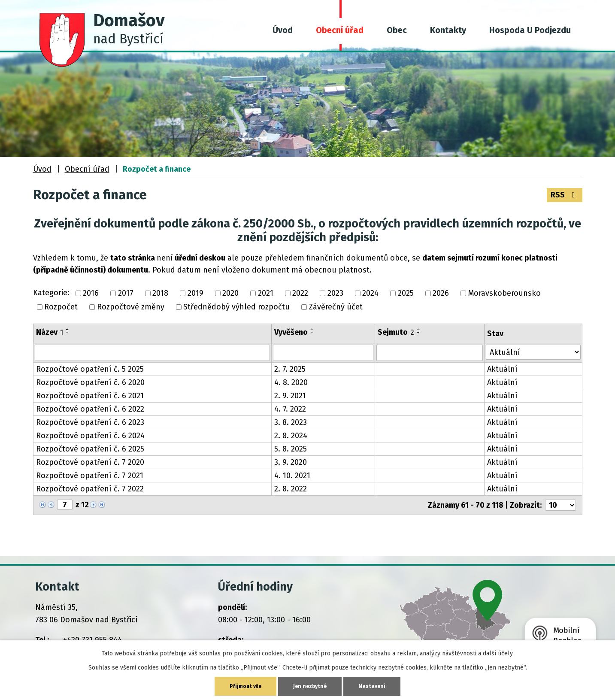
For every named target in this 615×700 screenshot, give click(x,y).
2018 (160, 293)
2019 (195, 293)
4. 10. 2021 (292, 475)
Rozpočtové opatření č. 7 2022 (90, 488)
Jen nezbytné (311, 686)
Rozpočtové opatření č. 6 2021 (90, 395)
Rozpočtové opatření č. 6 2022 (90, 409)
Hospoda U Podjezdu (530, 30)
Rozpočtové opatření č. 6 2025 (90, 448)
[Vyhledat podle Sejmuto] (430, 352)
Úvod (283, 30)
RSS (564, 195)
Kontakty (448, 30)
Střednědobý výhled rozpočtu (236, 306)
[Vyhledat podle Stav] (533, 352)
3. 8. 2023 (291, 422)
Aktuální (502, 369)
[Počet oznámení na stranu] (560, 505)
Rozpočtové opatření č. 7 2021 (90, 475)
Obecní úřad (340, 30)
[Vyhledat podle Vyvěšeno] (323, 352)
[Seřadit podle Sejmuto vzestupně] (419, 328)
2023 (335, 293)
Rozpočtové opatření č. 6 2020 (90, 382)
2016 (91, 293)
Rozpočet (61, 306)
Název (50, 331)
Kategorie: (51, 292)
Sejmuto (396, 331)
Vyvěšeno (291, 331)
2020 (230, 293)
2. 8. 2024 (291, 435)
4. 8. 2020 (291, 382)
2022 (300, 293)
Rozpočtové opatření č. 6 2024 (90, 435)
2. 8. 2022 (291, 488)
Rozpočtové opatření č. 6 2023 (90, 422)
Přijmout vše (244, 686)
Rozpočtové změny (131, 306)
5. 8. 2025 (291, 448)
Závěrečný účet (336, 306)
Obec (397, 30)
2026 (441, 293)
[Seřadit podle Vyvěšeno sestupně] (312, 332)
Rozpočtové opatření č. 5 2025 (90, 369)
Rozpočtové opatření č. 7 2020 (90, 462)
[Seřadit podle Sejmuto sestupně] (419, 332)
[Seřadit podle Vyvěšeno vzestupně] (312, 328)
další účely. (498, 652)
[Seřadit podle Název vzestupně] (68, 328)
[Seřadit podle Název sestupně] (68, 332)
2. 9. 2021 (290, 395)
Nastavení (376, 686)
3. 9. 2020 (291, 462)
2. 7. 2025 (290, 369)
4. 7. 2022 (290, 409)
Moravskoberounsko (504, 293)
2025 (406, 293)
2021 (266, 293)
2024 (370, 293)
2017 (126, 293)
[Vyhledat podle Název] (153, 352)
